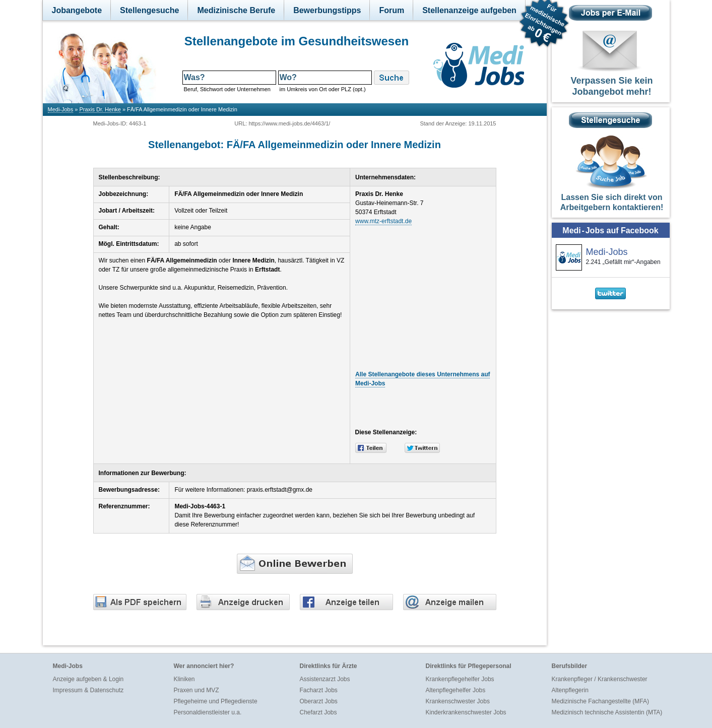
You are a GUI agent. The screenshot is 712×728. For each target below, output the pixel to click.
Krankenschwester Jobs (458, 701)
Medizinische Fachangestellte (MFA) (600, 701)
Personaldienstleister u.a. (208, 712)
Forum (392, 10)
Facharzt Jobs (319, 690)
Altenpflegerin (570, 690)
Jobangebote (77, 10)
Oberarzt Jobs (319, 701)
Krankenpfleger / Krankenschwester (600, 679)
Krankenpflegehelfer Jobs (460, 679)
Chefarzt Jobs (318, 712)
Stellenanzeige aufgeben (469, 10)
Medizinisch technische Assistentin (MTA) (607, 712)
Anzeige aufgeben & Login (88, 679)
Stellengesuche (149, 10)
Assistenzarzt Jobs (325, 679)
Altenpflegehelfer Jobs (456, 690)
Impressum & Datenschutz (88, 690)
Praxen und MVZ (197, 690)
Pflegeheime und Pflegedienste (216, 701)
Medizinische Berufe (236, 10)
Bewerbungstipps (327, 10)
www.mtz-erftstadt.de (383, 221)
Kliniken (184, 679)
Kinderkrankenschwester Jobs (466, 712)
